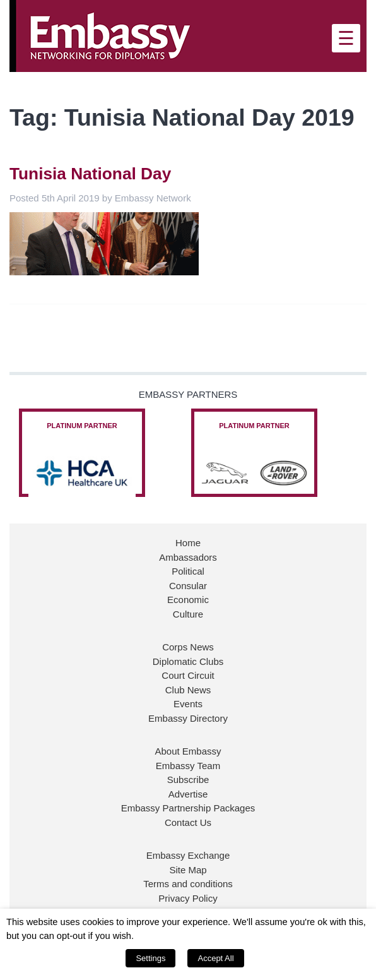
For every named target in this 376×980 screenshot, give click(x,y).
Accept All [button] (215, 958)
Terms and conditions (188, 884)
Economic (188, 600)
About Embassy (188, 751)
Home (188, 543)
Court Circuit (188, 675)
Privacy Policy (188, 898)
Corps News (188, 647)
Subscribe (188, 780)
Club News (188, 690)
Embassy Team (188, 766)
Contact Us (188, 822)
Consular (188, 586)
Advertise (188, 794)
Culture (188, 614)
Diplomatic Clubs (188, 661)
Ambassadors (188, 557)
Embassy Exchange (188, 855)
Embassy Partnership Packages (188, 808)
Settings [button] (150, 958)
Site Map (188, 870)
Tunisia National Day (90, 174)
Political (188, 571)
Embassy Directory (188, 718)
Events (188, 704)
